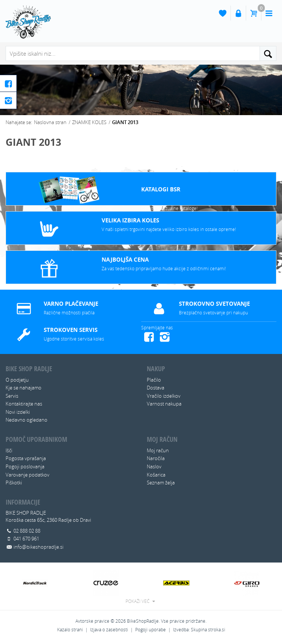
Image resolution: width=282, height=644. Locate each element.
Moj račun (158, 450)
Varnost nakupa (164, 404)
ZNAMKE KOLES (89, 122)
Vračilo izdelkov (164, 396)
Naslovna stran (50, 122)
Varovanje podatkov (27, 475)
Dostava (156, 388)
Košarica (156, 475)
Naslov (154, 466)
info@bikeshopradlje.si (38, 547)
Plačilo (154, 380)
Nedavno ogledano (27, 420)
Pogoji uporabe (151, 630)
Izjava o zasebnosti (109, 630)
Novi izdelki (18, 412)
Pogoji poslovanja (25, 466)
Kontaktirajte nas (24, 404)
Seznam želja (161, 483)
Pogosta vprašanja (26, 458)
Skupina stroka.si (208, 630)
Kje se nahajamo (24, 388)
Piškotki (14, 483)
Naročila (156, 458)
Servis (12, 396)
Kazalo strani (70, 630)
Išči (9, 450)
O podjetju (17, 380)
